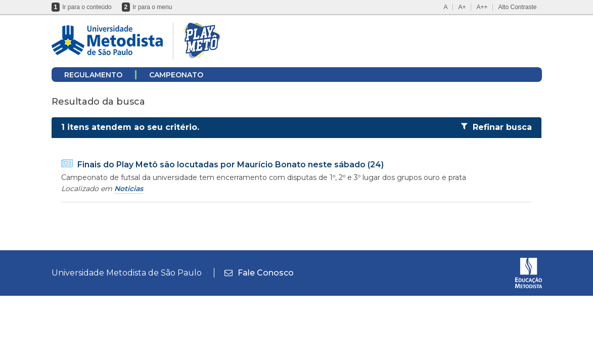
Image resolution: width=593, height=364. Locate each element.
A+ (462, 7)
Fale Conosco (259, 273)
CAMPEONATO (176, 75)
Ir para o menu (152, 7)
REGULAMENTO (93, 75)
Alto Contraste (517, 7)
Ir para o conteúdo (87, 7)
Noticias (129, 189)
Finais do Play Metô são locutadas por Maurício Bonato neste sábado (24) (231, 165)
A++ (482, 7)
